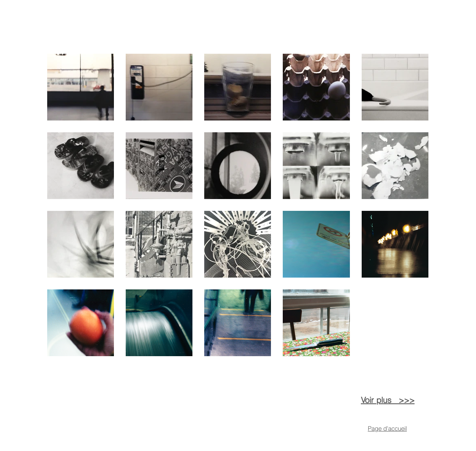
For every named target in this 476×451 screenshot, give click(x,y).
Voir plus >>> (388, 400)
